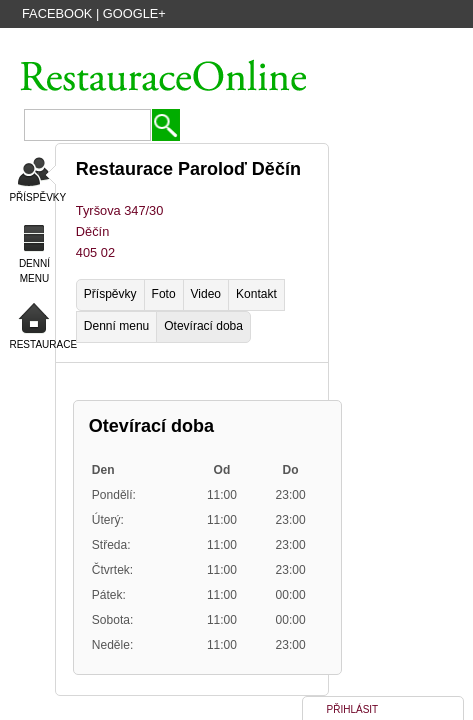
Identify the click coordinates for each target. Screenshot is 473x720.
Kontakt (256, 294)
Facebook (57, 13)
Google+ (134, 13)
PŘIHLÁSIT (353, 709)
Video (206, 294)
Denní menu (116, 326)
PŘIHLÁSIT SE (421, 43)
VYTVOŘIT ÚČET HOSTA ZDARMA (144, 43)
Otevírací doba (203, 326)
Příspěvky (110, 294)
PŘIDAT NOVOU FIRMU (308, 43)
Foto (164, 294)
